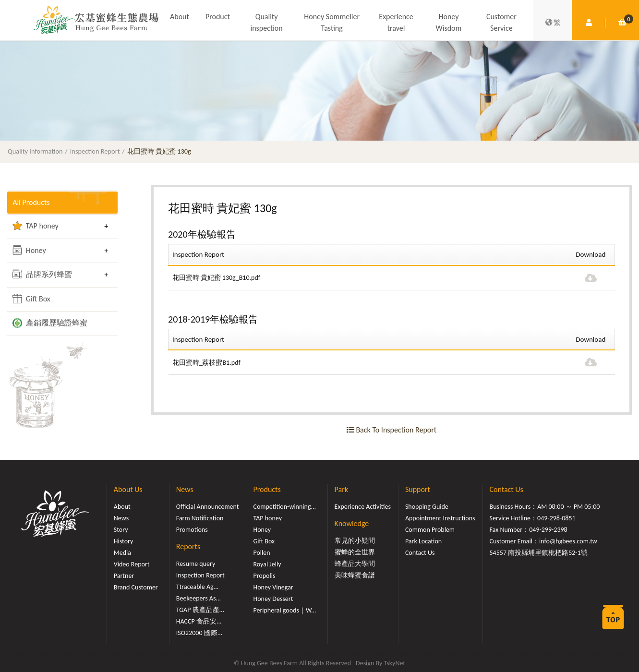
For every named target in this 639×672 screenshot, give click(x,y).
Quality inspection (266, 23)
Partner (124, 576)
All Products (31, 202)
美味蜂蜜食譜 (355, 575)
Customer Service (501, 23)
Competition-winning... (284, 507)
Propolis (264, 576)
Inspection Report (95, 151)
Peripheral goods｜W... (284, 610)
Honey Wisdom (449, 23)
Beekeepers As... (199, 598)
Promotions (192, 530)
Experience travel (396, 23)
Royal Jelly (267, 564)
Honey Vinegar (273, 587)
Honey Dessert (273, 599)
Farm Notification (200, 518)
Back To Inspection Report (392, 430)
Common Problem (430, 530)
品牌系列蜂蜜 (42, 274)
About (180, 17)
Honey (29, 250)
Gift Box (31, 299)
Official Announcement (208, 507)
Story (121, 530)
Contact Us (420, 553)
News (121, 518)
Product (218, 17)
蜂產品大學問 (355, 564)
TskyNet (394, 663)
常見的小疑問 (355, 541)
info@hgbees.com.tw (568, 541)
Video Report (132, 564)
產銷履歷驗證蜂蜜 (50, 323)
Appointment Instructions (440, 518)
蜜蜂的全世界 (355, 552)
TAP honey (36, 226)
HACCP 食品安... (199, 621)
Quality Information (35, 151)
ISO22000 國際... (199, 633)
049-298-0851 (556, 518)
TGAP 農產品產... (200, 610)
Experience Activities (363, 507)
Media (122, 553)
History (123, 541)
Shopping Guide (427, 507)
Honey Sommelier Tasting (332, 23)
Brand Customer (136, 587)
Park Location (423, 541)
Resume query (196, 564)
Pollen (261, 553)
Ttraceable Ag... (197, 587)
